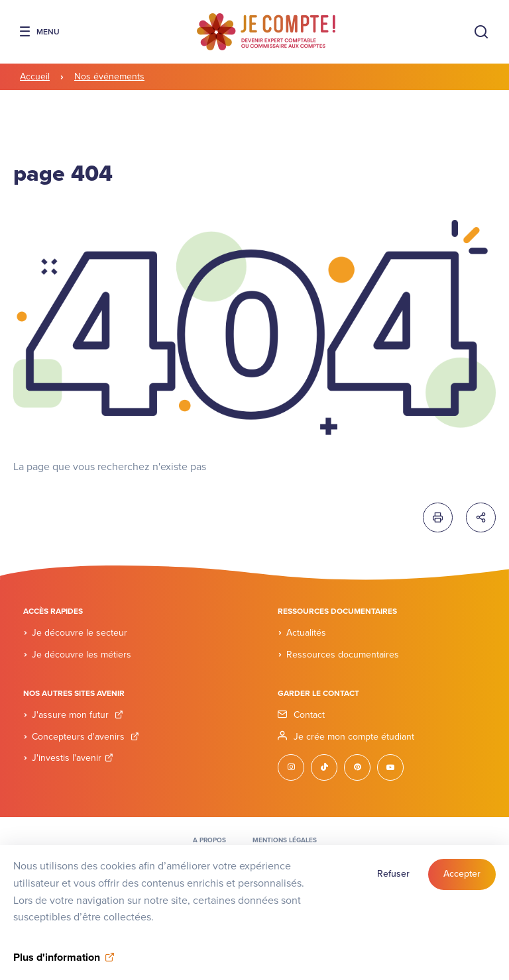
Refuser (393, 878)
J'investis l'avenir (73, 758)
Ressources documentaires (343, 655)
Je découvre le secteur (80, 633)
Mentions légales (285, 840)
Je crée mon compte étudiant (354, 737)
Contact (309, 715)
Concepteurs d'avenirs (85, 737)
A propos (209, 840)
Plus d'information (57, 962)
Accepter (462, 878)
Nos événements (109, 76)
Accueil (35, 76)
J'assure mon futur (78, 715)
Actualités (306, 633)
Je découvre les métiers (82, 655)
